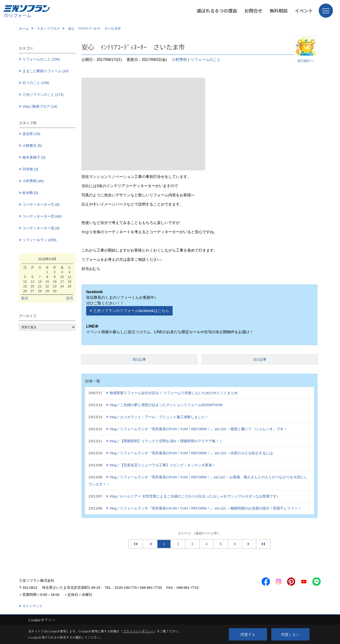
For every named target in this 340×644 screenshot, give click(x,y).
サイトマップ (32, 606)
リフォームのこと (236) (41, 59)
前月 (25, 298)
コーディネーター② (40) (42, 216)
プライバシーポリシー (138, 631)
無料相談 (279, 11)
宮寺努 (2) (30, 169)
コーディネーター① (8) (41, 204)
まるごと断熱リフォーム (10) (46, 71)
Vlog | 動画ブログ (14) (40, 106)
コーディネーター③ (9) (41, 228)
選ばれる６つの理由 (217, 11)
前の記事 (139, 359)
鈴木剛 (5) (30, 193)
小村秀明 (179, 60)
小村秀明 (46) (33, 181)
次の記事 (260, 359)
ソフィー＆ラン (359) (39, 240)
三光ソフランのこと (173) (43, 95)
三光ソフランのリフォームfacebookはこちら (131, 311)
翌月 (70, 298)
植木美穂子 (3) (34, 157)
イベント (304, 11)
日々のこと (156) (36, 83)
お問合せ (253, 11)
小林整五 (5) (32, 145)
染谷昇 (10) (31, 134)
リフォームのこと (206, 60)
